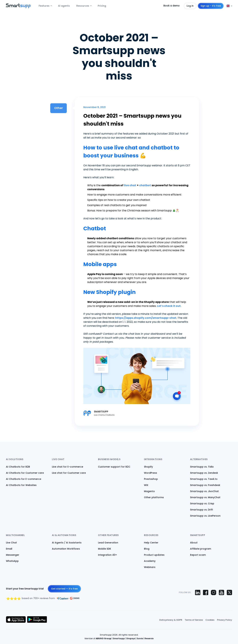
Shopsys (131, 638)
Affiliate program (201, 549)
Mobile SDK (105, 549)
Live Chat (11, 543)
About (194, 543)
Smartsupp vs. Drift (202, 510)
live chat (130, 185)
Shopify (148, 467)
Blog (147, 549)
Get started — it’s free (64, 589)
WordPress (150, 473)
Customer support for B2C (114, 467)
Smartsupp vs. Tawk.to (204, 479)
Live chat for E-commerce (68, 467)
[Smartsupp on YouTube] (221, 592)
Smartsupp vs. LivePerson (205, 516)
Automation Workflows (66, 549)
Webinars (150, 567)
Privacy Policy (225, 620)
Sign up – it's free (211, 6)
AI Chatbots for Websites (21, 485)
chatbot (145, 185)
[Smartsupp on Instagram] (214, 592)
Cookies (210, 620)
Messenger (13, 555)
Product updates (154, 555)
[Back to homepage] (18, 7)
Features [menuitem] (44, 6)
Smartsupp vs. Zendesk (204, 473)
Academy (150, 561)
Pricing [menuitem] (102, 6)
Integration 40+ (107, 555)
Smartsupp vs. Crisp (202, 504)
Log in (190, 6)
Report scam (198, 555)
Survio (140, 638)
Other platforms (154, 497)
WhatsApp (12, 561)
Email (9, 549)
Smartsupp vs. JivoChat (204, 491)
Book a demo (172, 6)
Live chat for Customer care (69, 473)
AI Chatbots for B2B (18, 467)
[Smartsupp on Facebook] (206, 592)
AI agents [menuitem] (64, 6)
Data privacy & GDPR (171, 620)
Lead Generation (108, 543)
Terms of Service (194, 620)
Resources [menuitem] (83, 6)
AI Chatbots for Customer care (25, 473)
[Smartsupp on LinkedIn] (198, 592)
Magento (149, 491)
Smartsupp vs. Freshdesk (205, 485)
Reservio (149, 638)
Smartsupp (119, 638)
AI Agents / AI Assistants (67, 543)
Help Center (151, 543)
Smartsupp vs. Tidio (202, 467)
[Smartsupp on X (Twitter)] (229, 592)
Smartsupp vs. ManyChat (205, 497)
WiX (146, 485)
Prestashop (151, 479)
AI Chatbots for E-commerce (24, 479)
